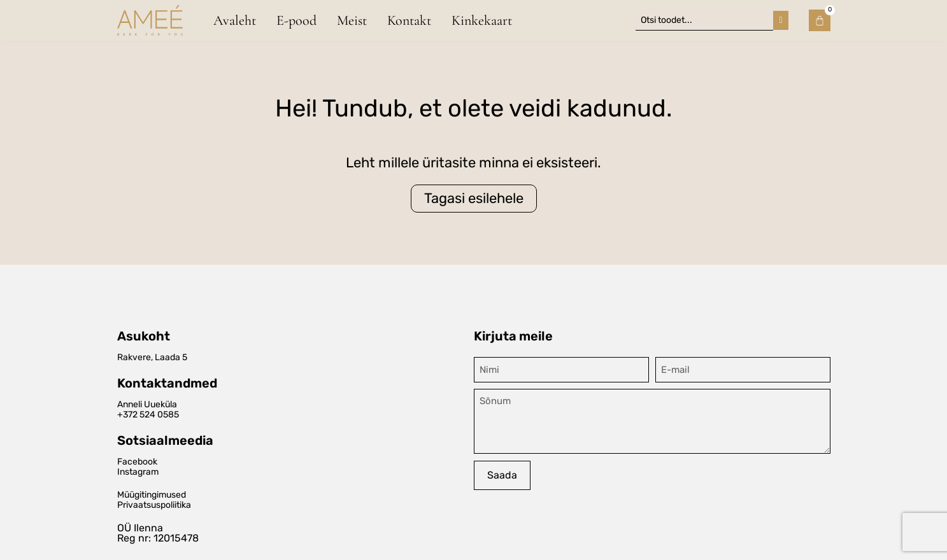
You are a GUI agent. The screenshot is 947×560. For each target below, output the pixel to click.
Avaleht (235, 20)
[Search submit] (780, 20)
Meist (352, 20)
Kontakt (409, 20)
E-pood (296, 20)
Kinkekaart (482, 20)
